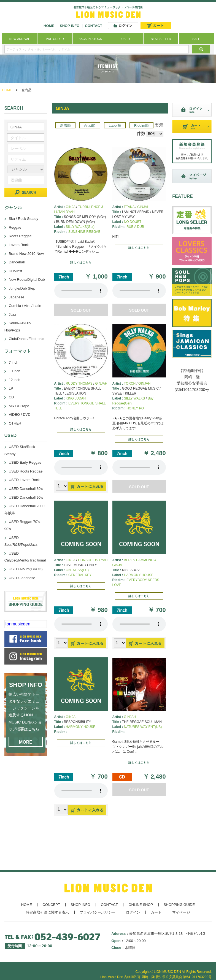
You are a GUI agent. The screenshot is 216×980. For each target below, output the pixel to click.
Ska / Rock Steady (24, 219)
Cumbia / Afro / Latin (25, 306)
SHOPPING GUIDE (179, 905)
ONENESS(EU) (77, 570)
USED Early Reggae (25, 462)
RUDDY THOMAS (79, 384)
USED (126, 39)
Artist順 (90, 125)
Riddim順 (141, 125)
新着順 (65, 125)
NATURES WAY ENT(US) (143, 727)
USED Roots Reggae (26, 471)
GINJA (71, 207)
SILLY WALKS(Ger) (80, 227)
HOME (49, 26)
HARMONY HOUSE (139, 575)
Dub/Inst (15, 271)
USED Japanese (22, 578)
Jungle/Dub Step (22, 288)
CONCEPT (51, 905)
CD (11, 397)
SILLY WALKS (134, 398)
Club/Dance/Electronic (27, 339)
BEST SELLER (161, 39)
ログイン (133, 912)
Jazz (13, 314)
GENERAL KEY (80, 575)
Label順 (115, 125)
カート (156, 912)
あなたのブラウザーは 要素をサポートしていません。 (81, 291)
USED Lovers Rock (24, 480)
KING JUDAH (76, 398)
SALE (196, 39)
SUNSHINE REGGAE (84, 232)
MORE (26, 742)
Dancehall (17, 262)
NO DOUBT (133, 222)
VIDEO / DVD (20, 415)
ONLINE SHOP (141, 905)
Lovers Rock (19, 245)
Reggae (15, 227)
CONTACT (94, 26)
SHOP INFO (70, 26)
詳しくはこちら (81, 263)
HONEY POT (136, 408)
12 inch (15, 380)
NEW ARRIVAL (20, 39)
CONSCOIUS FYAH (93, 560)
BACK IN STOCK (90, 39)
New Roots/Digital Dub (27, 280)
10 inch (15, 371)
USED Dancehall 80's (26, 489)
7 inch (14, 362)
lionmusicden (17, 624)
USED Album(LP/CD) (26, 569)
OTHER (15, 423)
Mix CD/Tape (19, 406)
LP (11, 388)
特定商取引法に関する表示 (47, 912)
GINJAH (143, 207)
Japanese (17, 297)
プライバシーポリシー (98, 912)
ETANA (129, 207)
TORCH (130, 384)
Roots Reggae (20, 236)
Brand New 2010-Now (26, 254)
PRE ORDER (55, 39)
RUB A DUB (135, 227)
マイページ (181, 912)
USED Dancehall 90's (26, 497)
